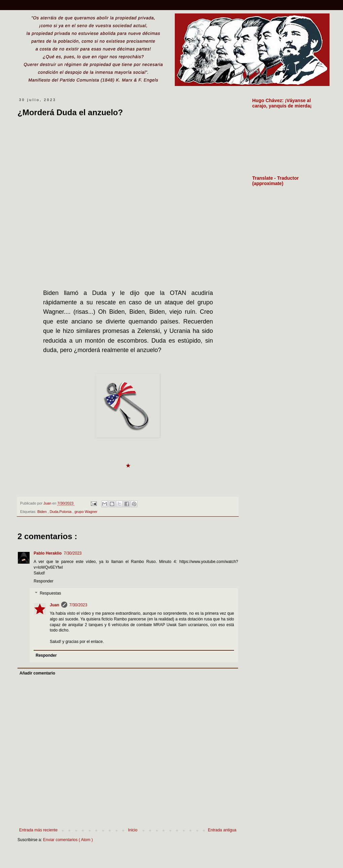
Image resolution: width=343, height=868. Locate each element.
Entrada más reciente (38, 830)
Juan (54, 605)
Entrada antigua (222, 830)
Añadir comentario (37, 673)
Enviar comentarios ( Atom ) (68, 840)
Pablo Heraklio (48, 553)
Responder (44, 581)
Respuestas (50, 593)
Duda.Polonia (61, 512)
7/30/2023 (72, 553)
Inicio (133, 830)
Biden (43, 512)
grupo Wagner (86, 512)
